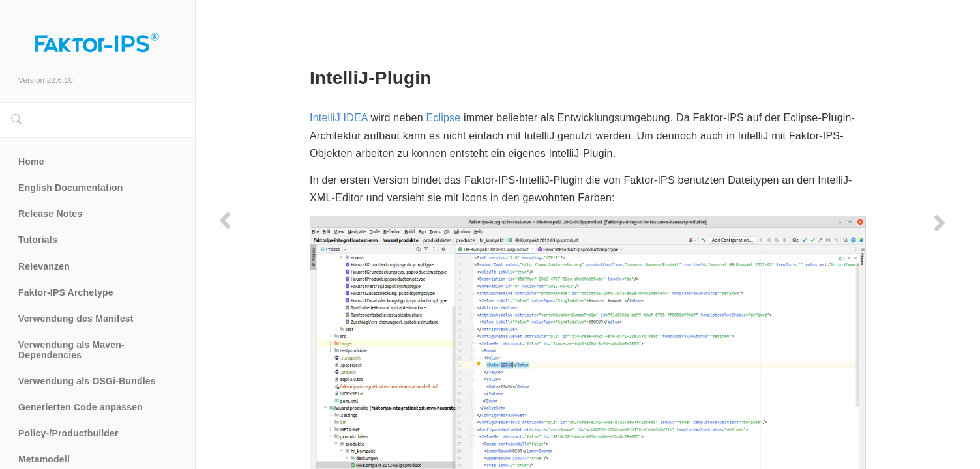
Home (31, 162)
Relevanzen (44, 266)
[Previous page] (225, 220)
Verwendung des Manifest (76, 319)
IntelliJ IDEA (339, 118)
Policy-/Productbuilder (68, 433)
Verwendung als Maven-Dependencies (71, 350)
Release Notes (50, 214)
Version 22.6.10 (46, 80)
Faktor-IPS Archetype (66, 292)
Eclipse (443, 118)
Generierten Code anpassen (81, 407)
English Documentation (71, 188)
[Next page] (940, 223)
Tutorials (38, 240)
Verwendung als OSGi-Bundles (87, 381)
